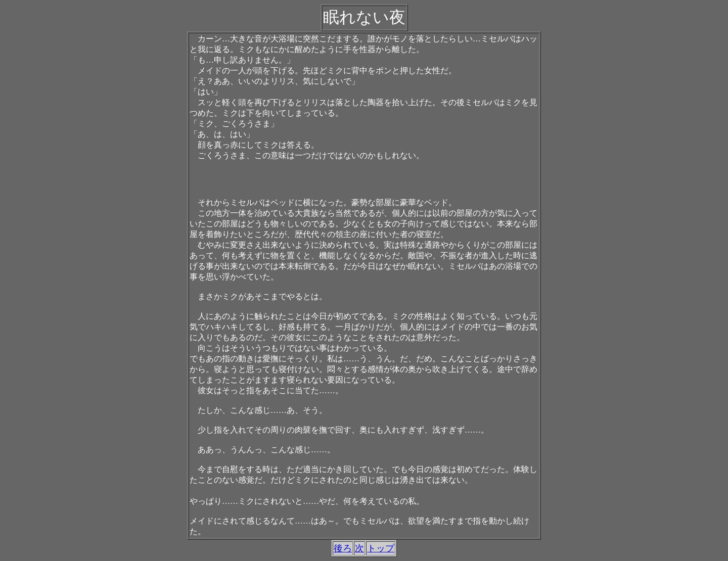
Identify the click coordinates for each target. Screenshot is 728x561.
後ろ (343, 548)
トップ (381, 548)
